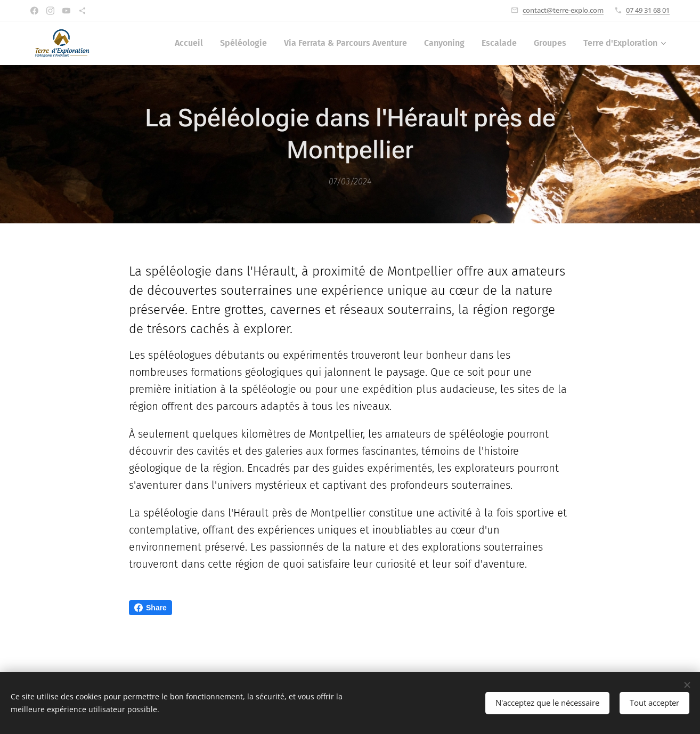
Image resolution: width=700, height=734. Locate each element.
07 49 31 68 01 (648, 10)
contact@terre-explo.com (563, 10)
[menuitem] (192, 43)
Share (150, 608)
